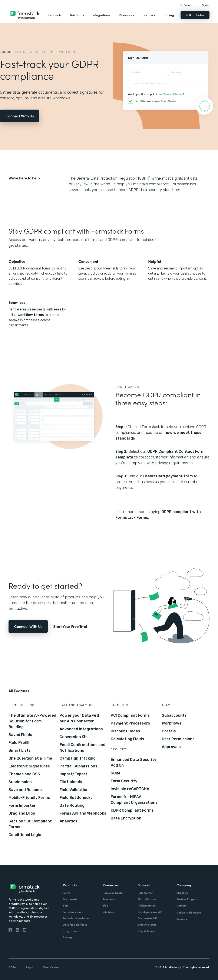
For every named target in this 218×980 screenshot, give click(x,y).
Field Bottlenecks (76, 798)
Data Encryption (126, 818)
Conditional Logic (25, 835)
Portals (169, 731)
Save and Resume (25, 790)
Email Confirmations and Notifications (82, 748)
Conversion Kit (73, 737)
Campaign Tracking (78, 758)
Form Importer (22, 805)
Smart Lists (20, 750)
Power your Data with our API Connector (80, 718)
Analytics (68, 821)
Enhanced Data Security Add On (133, 762)
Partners (149, 15)
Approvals (171, 747)
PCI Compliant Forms (130, 715)
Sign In (206, 5)
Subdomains (20, 782)
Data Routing (72, 805)
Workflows (172, 723)
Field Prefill (19, 743)
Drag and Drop (22, 813)
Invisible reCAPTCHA (130, 789)
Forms (6, 52)
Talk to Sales (195, 15)
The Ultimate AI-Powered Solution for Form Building (32, 721)
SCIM (115, 773)
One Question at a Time (30, 758)
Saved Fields (20, 735)
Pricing (169, 15)
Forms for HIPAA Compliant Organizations (134, 800)
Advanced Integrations (81, 729)
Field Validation (74, 790)
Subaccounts (174, 715)
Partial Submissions (78, 766)
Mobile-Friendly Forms (29, 798)
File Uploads (71, 782)
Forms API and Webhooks (83, 813)
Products (55, 15)
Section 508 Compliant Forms (30, 824)
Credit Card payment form (168, 476)
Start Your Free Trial (70, 626)
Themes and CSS (24, 774)
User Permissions (178, 739)
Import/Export (73, 774)
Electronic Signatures (29, 766)
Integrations (101, 15)
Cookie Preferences (189, 912)
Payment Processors (130, 723)
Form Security (124, 781)
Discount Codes (125, 731)
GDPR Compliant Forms (132, 810)
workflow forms (30, 315)
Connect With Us (20, 116)
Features (24, 52)
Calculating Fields (127, 739)
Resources (126, 15)
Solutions (77, 15)
